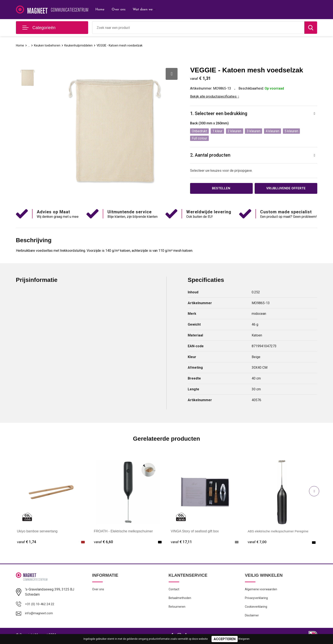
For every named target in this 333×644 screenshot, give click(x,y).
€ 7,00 (257, 542)
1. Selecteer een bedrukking (219, 114)
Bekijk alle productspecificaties (214, 96)
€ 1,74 (27, 542)
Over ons (119, 10)
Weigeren (244, 639)
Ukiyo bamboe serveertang (37, 532)
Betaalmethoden (180, 599)
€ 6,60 (103, 542)
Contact (174, 590)
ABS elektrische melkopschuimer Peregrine (280, 532)
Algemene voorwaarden (261, 590)
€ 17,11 (181, 542)
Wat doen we (143, 10)
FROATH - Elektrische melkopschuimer (123, 532)
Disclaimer (252, 617)
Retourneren (177, 608)
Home (100, 10)
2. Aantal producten (211, 155)
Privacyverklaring (256, 599)
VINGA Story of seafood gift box (195, 532)
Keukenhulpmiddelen (80, 45)
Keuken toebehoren (48, 45)
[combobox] (198, 28)
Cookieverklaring (256, 608)
